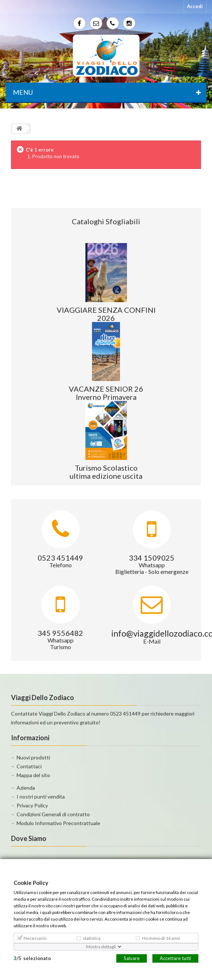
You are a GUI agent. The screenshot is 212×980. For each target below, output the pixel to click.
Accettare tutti (175, 958)
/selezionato (32, 958)
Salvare (132, 958)
